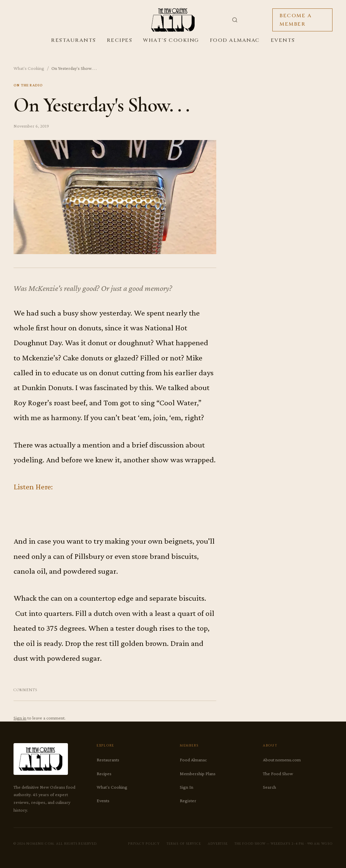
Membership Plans (198, 774)
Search (269, 787)
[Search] (235, 20)
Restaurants (73, 40)
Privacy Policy (144, 844)
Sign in (20, 718)
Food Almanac (235, 40)
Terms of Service (184, 844)
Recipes (120, 40)
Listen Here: (33, 486)
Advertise (218, 844)
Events (283, 40)
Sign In (187, 787)
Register (188, 801)
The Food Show (278, 774)
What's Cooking (171, 40)
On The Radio (28, 85)
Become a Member (295, 20)
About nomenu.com (282, 760)
